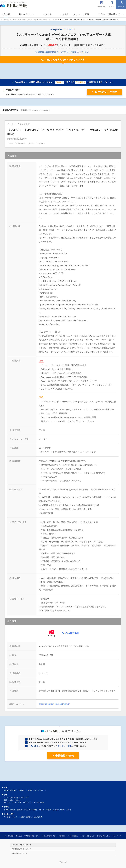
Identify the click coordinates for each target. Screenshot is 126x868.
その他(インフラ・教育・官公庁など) (18, 802)
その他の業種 (39, 802)
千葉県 (49, 810)
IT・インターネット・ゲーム (14, 798)
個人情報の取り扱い (50, 836)
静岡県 (55, 810)
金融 (5, 800)
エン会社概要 (9, 836)
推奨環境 (75, 836)
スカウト (47, 14)
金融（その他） (15, 800)
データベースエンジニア (37, 790)
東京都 (6, 810)
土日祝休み (38, 817)
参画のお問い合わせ (103, 836)
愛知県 (20, 810)
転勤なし (29, 817)
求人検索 (6, 14)
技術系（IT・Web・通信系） (15, 790)
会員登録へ (65, 756)
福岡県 (35, 810)
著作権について (64, 836)
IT (28, 798)
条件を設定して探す (106, 92)
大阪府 (13, 810)
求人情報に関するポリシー (33, 836)
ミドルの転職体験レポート (111, 14)
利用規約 (19, 836)
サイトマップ (117, 836)
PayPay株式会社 (70, 633)
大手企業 (7, 817)
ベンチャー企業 (18, 817)
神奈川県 (27, 810)
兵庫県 (62, 810)
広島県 (69, 810)
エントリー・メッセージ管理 (75, 14)
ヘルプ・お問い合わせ (87, 836)
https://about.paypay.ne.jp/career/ (55, 704)
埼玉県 (42, 810)
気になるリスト (27, 14)
